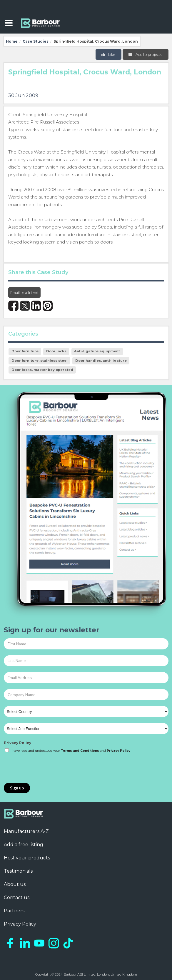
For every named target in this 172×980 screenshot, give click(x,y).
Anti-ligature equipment (97, 351)
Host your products (27, 858)
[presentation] (49, 768)
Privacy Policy (17, 743)
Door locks (56, 351)
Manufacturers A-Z (26, 831)
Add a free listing (24, 845)
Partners (14, 911)
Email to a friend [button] (24, 292)
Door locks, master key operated (42, 370)
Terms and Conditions (80, 751)
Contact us (17, 897)
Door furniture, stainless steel (40, 361)
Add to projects (145, 54)
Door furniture (25, 351)
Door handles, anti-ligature (101, 361)
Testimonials (18, 871)
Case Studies (36, 41)
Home (12, 41)
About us (15, 884)
